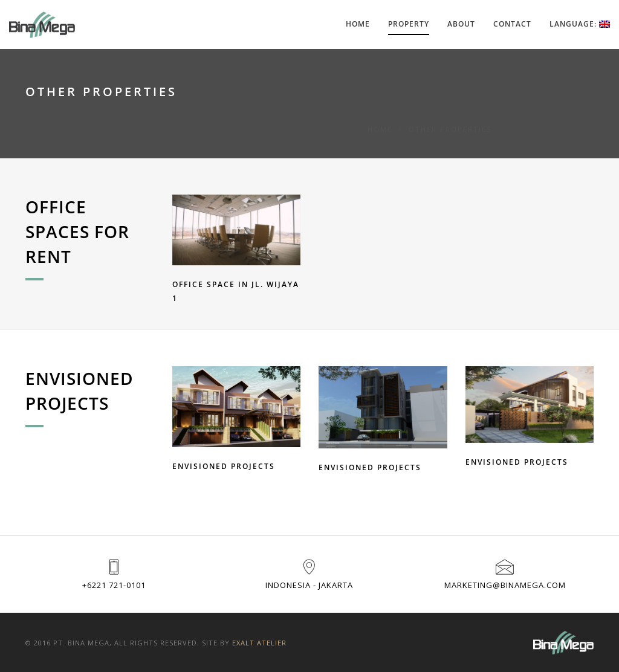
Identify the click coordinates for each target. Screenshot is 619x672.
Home (358, 24)
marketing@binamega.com (505, 585)
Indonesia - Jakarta (309, 585)
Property (409, 24)
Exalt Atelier (259, 643)
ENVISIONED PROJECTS (224, 466)
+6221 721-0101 (114, 585)
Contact (512, 24)
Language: (580, 24)
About (461, 24)
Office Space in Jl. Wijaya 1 (236, 291)
